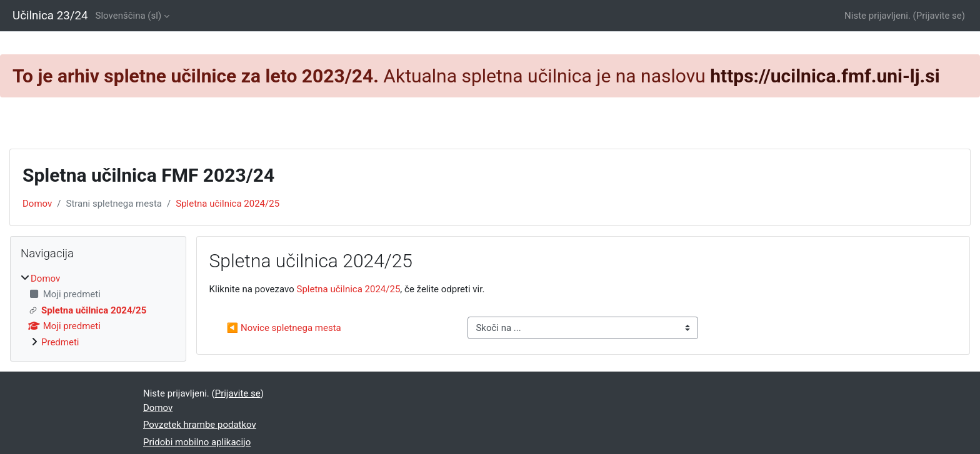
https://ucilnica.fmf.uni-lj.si (825, 76)
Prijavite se (939, 16)
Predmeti (60, 342)
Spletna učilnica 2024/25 (227, 204)
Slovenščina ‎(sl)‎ (129, 16)
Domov (37, 204)
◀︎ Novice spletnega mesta (284, 328)
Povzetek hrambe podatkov (200, 425)
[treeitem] (98, 311)
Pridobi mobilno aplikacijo (197, 442)
